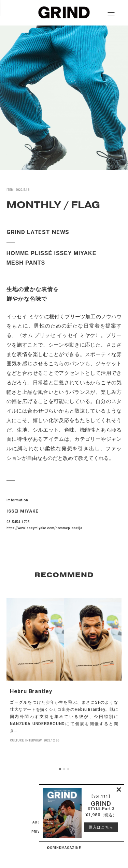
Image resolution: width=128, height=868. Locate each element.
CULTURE (17, 740)
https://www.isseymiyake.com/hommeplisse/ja (44, 528)
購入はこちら (101, 827)
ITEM (10, 190)
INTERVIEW (33, 740)
